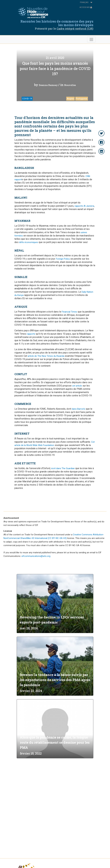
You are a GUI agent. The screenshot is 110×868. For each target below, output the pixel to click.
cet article (77, 386)
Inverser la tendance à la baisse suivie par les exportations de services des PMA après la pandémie (55, 680)
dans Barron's (79, 409)
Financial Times (69, 312)
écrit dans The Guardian (63, 468)
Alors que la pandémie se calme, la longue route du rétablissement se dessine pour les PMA (55, 742)
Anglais (70, 99)
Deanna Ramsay (48, 85)
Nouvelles (70, 85)
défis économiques (29, 242)
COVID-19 (27, 99)
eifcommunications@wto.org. (36, 556)
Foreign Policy (63, 259)
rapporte (31, 334)
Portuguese (82, 99)
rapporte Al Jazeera (84, 206)
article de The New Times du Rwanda (46, 356)
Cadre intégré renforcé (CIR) (75, 29)
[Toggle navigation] (91, 39)
